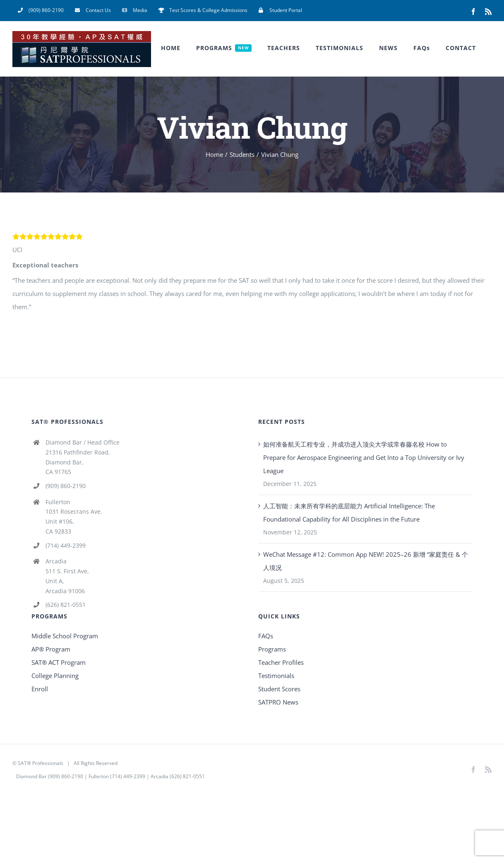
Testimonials (276, 676)
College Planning (55, 676)
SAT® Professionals (41, 763)
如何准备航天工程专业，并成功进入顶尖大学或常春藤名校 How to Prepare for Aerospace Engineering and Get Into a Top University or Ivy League (364, 457)
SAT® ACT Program (59, 662)
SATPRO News (278, 702)
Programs (272, 649)
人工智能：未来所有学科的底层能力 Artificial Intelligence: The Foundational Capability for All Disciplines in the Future (349, 512)
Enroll (40, 689)
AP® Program (51, 649)
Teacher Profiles (281, 662)
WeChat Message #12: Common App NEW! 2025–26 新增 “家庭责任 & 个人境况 (366, 561)
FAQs (266, 636)
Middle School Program (65, 636)
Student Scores (279, 689)
